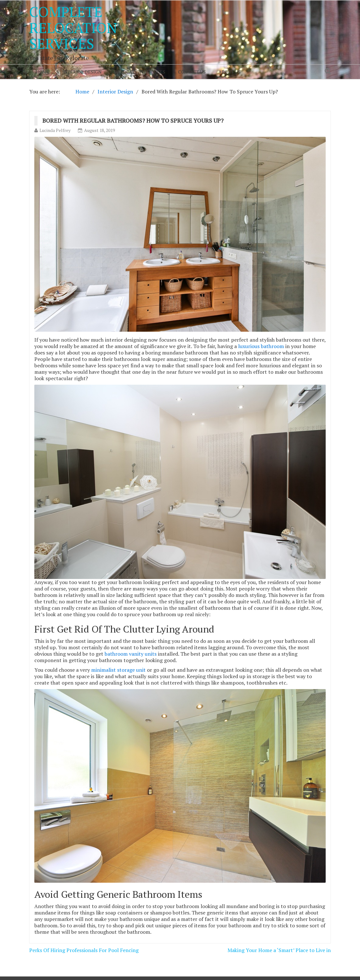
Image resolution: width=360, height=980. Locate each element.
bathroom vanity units (131, 654)
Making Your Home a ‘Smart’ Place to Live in (279, 950)
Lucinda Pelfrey (55, 130)
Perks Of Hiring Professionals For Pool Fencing (84, 950)
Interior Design (82, 72)
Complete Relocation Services (73, 27)
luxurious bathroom (261, 346)
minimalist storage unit (118, 670)
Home (43, 72)
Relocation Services (140, 72)
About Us (230, 72)
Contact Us (192, 72)
